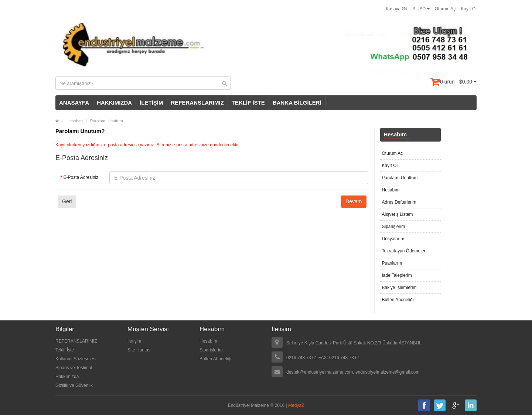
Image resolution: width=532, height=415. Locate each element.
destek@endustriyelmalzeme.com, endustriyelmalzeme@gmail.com (353, 372)
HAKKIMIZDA (114, 103)
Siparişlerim (394, 227)
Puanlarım (392, 263)
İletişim (134, 341)
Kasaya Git (397, 9)
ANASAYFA (74, 103)
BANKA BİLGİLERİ (297, 103)
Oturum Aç (445, 9)
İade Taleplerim (397, 275)
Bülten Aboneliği (398, 300)
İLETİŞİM (151, 103)
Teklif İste (65, 350)
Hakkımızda (67, 377)
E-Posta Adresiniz (81, 177)
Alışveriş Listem (398, 214)
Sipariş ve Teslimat (74, 368)
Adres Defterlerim (399, 202)
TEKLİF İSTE (248, 103)
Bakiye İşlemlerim (399, 288)
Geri (67, 201)
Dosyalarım (393, 239)
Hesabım (75, 121)
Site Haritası (139, 350)
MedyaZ (296, 405)
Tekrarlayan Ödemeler (404, 251)
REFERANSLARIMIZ (197, 103)
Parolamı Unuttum (107, 121)
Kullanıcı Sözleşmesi (76, 359)
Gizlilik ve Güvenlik (74, 385)
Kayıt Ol (469, 9)
